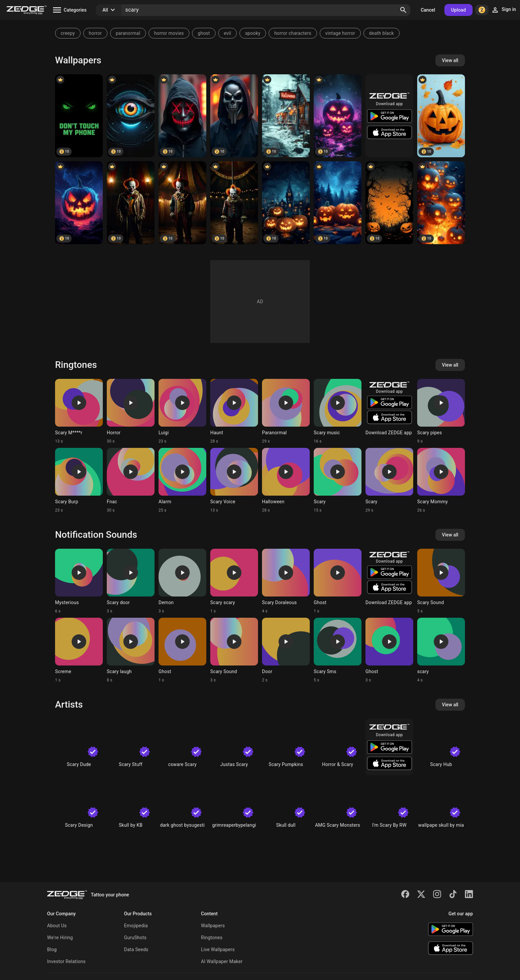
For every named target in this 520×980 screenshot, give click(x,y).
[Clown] (131, 203)
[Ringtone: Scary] (338, 480)
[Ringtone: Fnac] (131, 480)
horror (95, 33)
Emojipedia (136, 926)
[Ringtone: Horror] (131, 411)
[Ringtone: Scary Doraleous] (286, 581)
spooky (253, 33)
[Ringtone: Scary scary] (234, 581)
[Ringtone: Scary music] (338, 411)
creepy (68, 33)
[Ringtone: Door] (286, 650)
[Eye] (131, 116)
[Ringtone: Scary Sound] (441, 581)
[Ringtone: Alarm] (182, 480)
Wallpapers (213, 926)
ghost (204, 33)
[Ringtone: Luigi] (182, 411)
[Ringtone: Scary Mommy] (441, 480)
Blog (52, 949)
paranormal (128, 33)
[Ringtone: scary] (441, 650)
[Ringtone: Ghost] (338, 581)
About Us (57, 926)
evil (227, 33)
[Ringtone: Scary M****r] (79, 411)
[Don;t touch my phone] (79, 116)
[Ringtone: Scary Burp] (79, 480)
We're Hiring (60, 938)
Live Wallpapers (218, 949)
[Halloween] (286, 116)
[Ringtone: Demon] (182, 581)
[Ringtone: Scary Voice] (234, 480)
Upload (458, 10)
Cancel (428, 10)
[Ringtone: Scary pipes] (441, 411)
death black (382, 33)
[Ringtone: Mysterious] (79, 581)
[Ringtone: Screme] (79, 650)
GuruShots (135, 938)
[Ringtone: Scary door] (131, 581)
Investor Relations (66, 961)
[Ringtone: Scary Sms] (338, 650)
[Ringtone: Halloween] (286, 480)
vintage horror (340, 33)
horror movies (169, 33)
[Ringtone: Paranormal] (286, 411)
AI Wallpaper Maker (222, 961)
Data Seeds (136, 949)
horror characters (293, 33)
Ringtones (212, 938)
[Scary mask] (182, 116)
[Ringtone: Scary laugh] (131, 650)
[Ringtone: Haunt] (234, 411)
